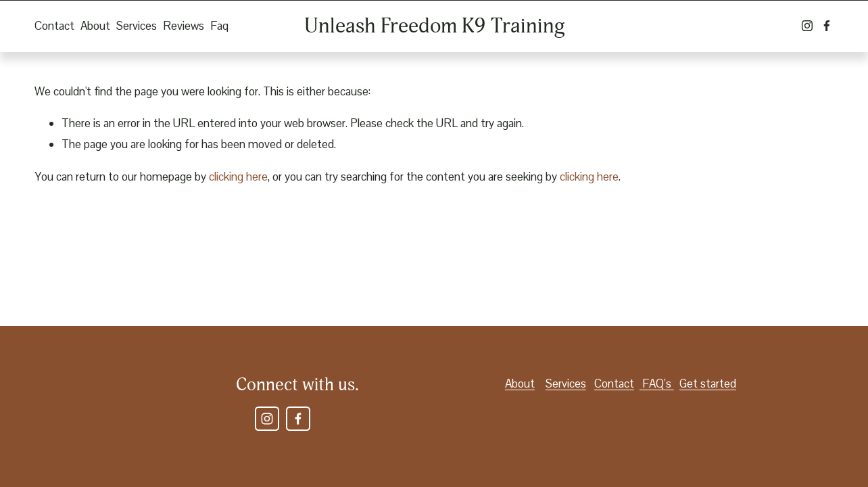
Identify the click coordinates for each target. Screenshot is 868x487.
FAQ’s (657, 384)
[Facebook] (827, 26)
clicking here (238, 177)
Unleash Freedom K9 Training (435, 26)
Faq (219, 26)
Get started (708, 384)
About (95, 26)
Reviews (184, 26)
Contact (54, 26)
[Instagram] (807, 26)
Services (137, 26)
